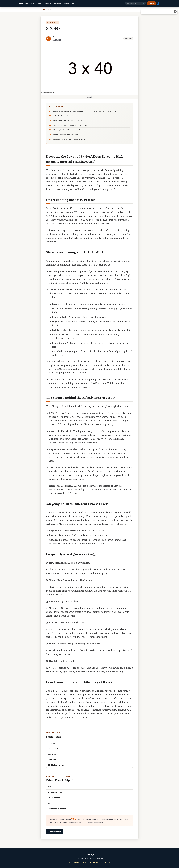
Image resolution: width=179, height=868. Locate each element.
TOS (73, 4)
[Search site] (136, 3)
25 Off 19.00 (53, 754)
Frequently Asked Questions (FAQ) (65, 134)
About (40, 4)
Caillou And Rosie (55, 798)
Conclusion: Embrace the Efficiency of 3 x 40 (69, 139)
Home (33, 4)
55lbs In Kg (52, 759)
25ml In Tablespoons (56, 765)
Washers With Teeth (56, 792)
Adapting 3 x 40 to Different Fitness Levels (68, 130)
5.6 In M (51, 803)
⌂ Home (151, 3)
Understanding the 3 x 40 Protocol (66, 116)
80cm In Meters (54, 749)
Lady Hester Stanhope (57, 808)
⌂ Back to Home (55, 832)
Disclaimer (57, 4)
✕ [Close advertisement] (175, 11)
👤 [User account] (158, 3)
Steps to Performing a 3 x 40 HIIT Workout (69, 120)
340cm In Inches (54, 787)
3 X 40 (74, 819)
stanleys (24, 3)
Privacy (66, 4)
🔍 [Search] (144, 3)
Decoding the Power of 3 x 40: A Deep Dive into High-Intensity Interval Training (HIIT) (84, 111)
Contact (48, 4)
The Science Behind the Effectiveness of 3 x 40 (70, 125)
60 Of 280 (52, 743)
